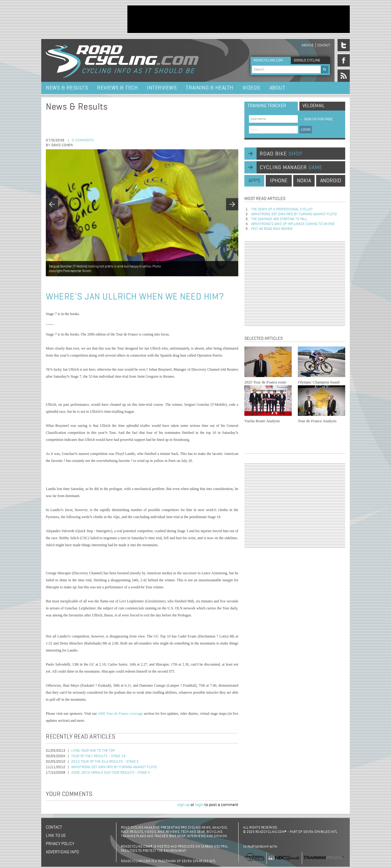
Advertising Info (62, 852)
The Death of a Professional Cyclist (282, 209)
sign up (183, 805)
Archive (308, 45)
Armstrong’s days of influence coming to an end (293, 224)
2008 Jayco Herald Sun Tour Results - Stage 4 (111, 773)
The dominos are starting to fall (279, 219)
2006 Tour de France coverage (121, 714)
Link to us (56, 836)
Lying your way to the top (93, 751)
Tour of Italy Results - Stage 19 (98, 756)
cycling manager (291, 168)
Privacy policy (60, 844)
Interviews (162, 88)
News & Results (67, 88)
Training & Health (210, 88)
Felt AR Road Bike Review (272, 229)
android (331, 181)
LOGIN (306, 130)
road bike (281, 154)
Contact (324, 45)
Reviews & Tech (117, 88)
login (199, 805)
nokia (304, 181)
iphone (279, 181)
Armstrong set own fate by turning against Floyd (114, 767)
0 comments (83, 140)
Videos (251, 88)
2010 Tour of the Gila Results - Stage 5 (105, 762)
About (278, 88)
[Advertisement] (239, 19)
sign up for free (316, 119)
